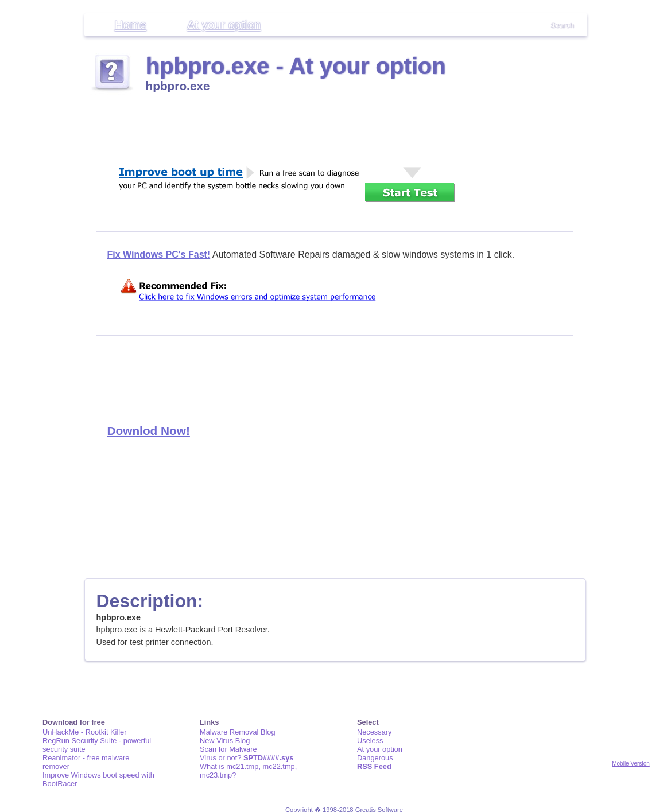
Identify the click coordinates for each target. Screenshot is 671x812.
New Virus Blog (225, 741)
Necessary (374, 732)
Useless (370, 741)
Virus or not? (247, 758)
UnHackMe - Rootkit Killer (85, 732)
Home (131, 24)
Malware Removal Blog (238, 732)
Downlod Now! (149, 431)
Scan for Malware (228, 749)
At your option (224, 24)
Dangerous (375, 758)
